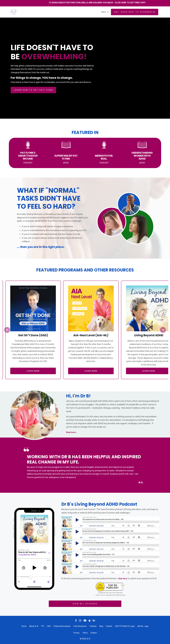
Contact (109, 626)
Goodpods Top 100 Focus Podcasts (110, 593)
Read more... (72, 432)
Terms (85, 633)
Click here (123, 579)
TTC (43, 626)
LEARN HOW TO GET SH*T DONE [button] (33, 90)
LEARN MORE (31, 371)
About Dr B (34, 626)
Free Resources (80, 626)
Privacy (76, 633)
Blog (101, 626)
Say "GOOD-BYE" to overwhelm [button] (135, 12)
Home (24, 626)
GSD (49, 626)
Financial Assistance (62, 626)
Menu (104, 12)
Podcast (93, 626)
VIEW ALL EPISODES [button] (85, 604)
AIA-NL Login (143, 626)
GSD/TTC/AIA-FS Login (125, 626)
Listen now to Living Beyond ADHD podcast (110, 595)
